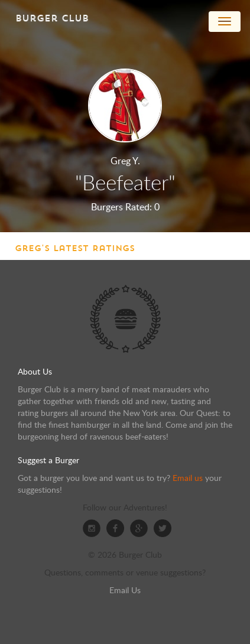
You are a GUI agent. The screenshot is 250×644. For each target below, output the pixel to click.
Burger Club (52, 18)
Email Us (125, 590)
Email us (188, 478)
